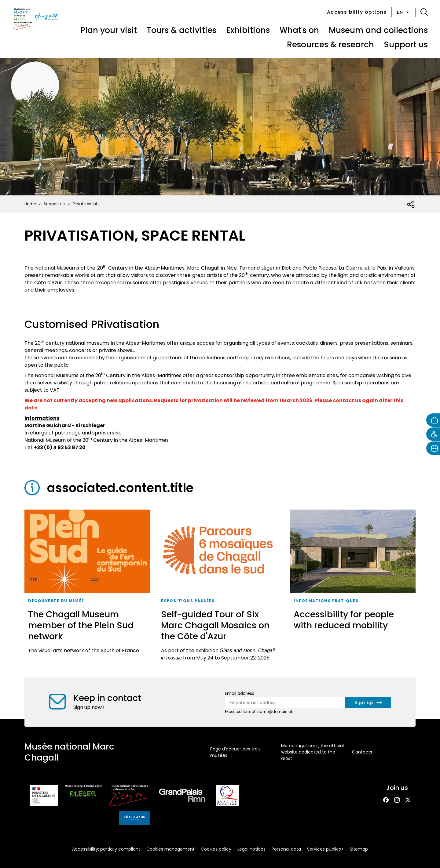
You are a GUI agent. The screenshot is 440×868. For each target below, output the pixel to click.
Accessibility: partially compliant (106, 849)
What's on (299, 30)
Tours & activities (182, 30)
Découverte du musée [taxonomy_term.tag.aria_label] (56, 601)
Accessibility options (357, 12)
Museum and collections (378, 30)
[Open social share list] (411, 205)
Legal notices (251, 849)
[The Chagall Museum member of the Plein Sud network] (87, 587)
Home (30, 204)
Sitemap (359, 849)
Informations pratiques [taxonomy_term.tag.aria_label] (326, 601)
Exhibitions (248, 30)
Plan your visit (109, 30)
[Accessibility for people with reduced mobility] (353, 587)
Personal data (286, 849)
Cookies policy (216, 849)
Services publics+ (325, 849)
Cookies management (170, 849)
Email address (240, 693)
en (403, 12)
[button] (424, 12)
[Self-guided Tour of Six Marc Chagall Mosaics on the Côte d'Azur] (220, 587)
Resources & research (330, 45)
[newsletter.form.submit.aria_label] (368, 703)
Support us (406, 45)
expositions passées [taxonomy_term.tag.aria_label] (188, 601)
